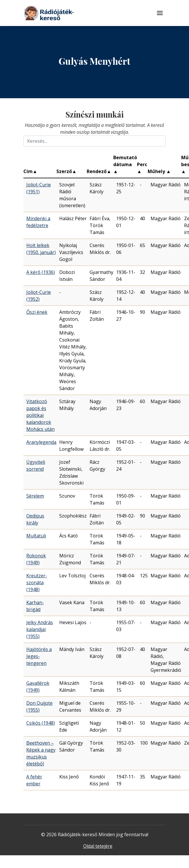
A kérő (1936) (41, 272)
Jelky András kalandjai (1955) (40, 629)
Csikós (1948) (41, 723)
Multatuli (36, 536)
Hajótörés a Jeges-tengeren (39, 656)
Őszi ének (37, 312)
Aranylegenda (41, 442)
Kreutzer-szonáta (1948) (37, 583)
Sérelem (35, 496)
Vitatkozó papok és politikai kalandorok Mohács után (40, 415)
